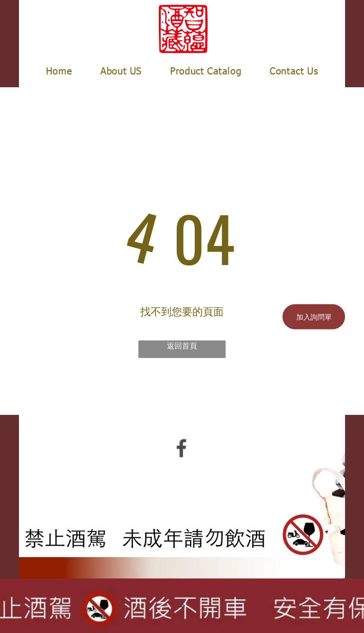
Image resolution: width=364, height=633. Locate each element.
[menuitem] (59, 70)
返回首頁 (182, 345)
